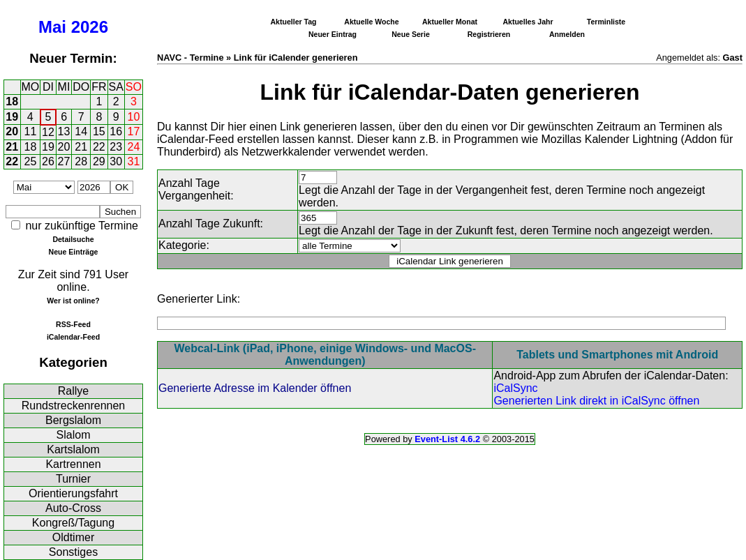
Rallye (73, 391)
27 (64, 161)
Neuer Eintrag (333, 34)
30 (116, 161)
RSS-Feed (73, 324)
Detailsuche (73, 239)
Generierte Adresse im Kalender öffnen (255, 388)
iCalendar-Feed (73, 337)
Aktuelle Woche (371, 22)
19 (12, 117)
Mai (52, 27)
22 (99, 147)
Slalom (74, 435)
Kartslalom (73, 449)
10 (134, 117)
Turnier (73, 479)
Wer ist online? (73, 301)
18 (12, 101)
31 (134, 161)
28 (81, 161)
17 (134, 131)
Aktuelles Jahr (528, 22)
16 (116, 131)
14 (81, 131)
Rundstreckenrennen (74, 406)
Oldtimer (73, 537)
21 (12, 147)
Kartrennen (73, 464)
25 (31, 161)
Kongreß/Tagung (73, 523)
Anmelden (567, 34)
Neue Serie (411, 34)
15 (99, 131)
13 (64, 131)
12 (48, 132)
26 (48, 161)
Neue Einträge (74, 252)
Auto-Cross (73, 508)
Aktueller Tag (293, 22)
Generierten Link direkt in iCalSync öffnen (596, 401)
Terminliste (606, 22)
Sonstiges (73, 552)
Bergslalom (73, 420)
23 (116, 147)
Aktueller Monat (450, 22)
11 (31, 131)
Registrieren (489, 34)
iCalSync (515, 388)
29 (99, 161)
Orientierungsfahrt (73, 493)
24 (134, 147)
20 (12, 131)
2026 (90, 27)
